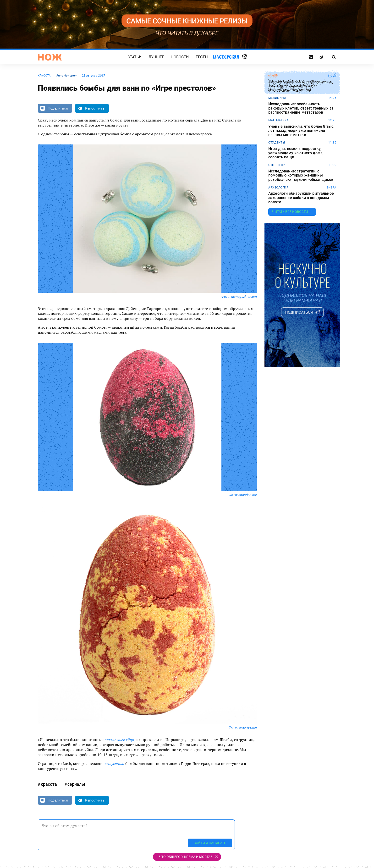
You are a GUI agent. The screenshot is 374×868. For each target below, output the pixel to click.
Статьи (135, 57)
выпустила (115, 763)
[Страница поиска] (334, 57)
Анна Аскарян (66, 75)
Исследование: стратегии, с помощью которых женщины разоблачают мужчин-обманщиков (301, 175)
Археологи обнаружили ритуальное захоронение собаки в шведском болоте (301, 198)
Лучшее (156, 57)
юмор (273, 76)
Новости (180, 57)
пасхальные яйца (119, 740)
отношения (278, 165)
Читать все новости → (292, 212)
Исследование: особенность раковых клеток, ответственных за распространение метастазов (301, 108)
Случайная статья (245, 57)
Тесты (202, 57)
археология (278, 188)
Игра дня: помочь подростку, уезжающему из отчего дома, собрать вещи (296, 153)
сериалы (76, 784)
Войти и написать (210, 843)
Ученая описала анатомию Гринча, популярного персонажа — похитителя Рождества (300, 86)
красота (44, 76)
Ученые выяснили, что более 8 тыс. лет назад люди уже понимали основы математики (301, 131)
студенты (277, 143)
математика (278, 120)
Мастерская (226, 57)
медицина (277, 98)
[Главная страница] (50, 57)
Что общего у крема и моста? (186, 857)
